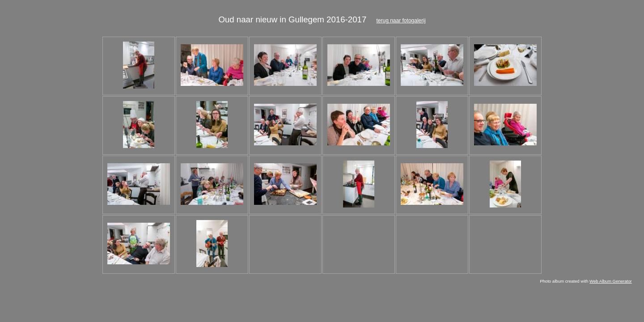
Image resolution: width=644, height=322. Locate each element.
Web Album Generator (611, 281)
